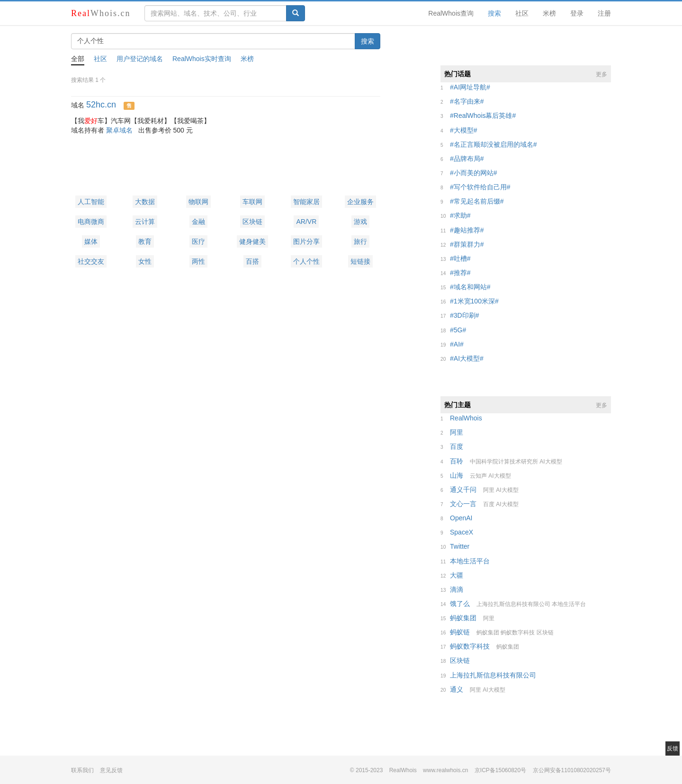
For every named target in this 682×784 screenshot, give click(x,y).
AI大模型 (551, 462)
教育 (145, 241)
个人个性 (306, 261)
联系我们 (82, 770)
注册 (604, 13)
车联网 (252, 202)
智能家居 (306, 202)
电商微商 (91, 222)
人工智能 (91, 202)
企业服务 (360, 202)
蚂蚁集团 (488, 633)
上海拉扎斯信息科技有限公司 (513, 604)
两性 (198, 261)
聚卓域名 (119, 130)
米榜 (549, 13)
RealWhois (403, 770)
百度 (489, 504)
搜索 (494, 13)
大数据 (145, 202)
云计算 (145, 222)
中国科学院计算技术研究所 (504, 462)
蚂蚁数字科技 (518, 633)
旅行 (360, 241)
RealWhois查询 (451, 13)
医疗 (198, 241)
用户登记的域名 (140, 59)
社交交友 (91, 261)
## (470, 87)
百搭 (252, 261)
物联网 (198, 202)
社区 (522, 13)
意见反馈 (111, 770)
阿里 (489, 490)
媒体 (91, 241)
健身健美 (252, 241)
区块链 (252, 222)
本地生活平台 (569, 604)
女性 (145, 261)
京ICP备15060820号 (500, 770)
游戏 (360, 222)
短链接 (360, 261)
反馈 (673, 748)
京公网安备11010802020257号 (572, 770)
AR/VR (306, 222)
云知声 (478, 476)
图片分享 (306, 241)
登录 (577, 13)
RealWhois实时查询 (202, 59)
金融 (198, 222)
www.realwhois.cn (445, 770)
